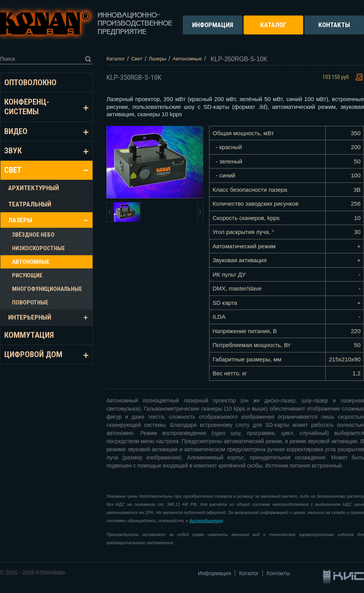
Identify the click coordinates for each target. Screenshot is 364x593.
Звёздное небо (33, 235)
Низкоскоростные (39, 248)
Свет (13, 170)
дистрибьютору (206, 521)
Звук (13, 151)
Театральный (30, 204)
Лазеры (20, 220)
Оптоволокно (30, 83)
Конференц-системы (27, 107)
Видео (16, 131)
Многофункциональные (47, 289)
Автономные (31, 262)
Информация (215, 573)
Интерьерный (30, 317)
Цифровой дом (33, 354)
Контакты (278, 573)
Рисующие (27, 275)
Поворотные (30, 303)
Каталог (249, 573)
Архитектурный (33, 188)
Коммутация (29, 335)
